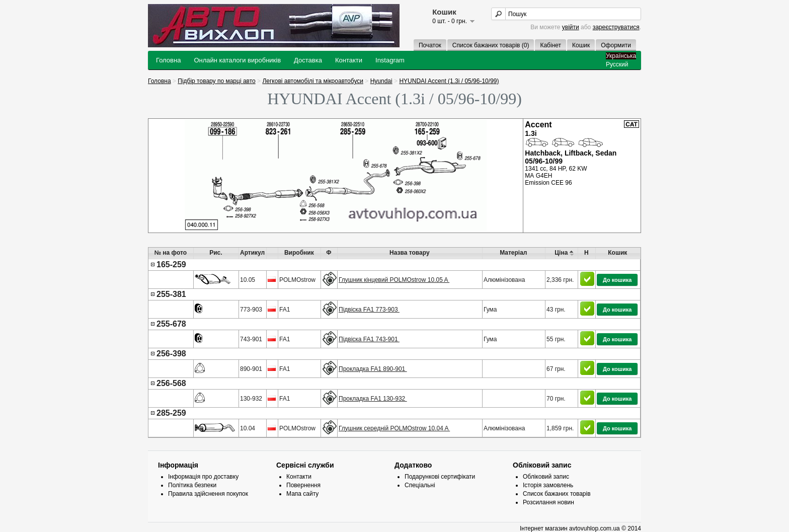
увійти (571, 27)
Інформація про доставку (203, 477)
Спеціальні (420, 485)
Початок (430, 45)
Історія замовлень (548, 485)
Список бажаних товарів (557, 494)
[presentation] (395, 348)
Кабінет (550, 45)
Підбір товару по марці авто (216, 81)
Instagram (390, 60)
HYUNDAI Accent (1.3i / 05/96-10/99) (449, 81)
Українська (621, 56)
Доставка (308, 60)
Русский (617, 64)
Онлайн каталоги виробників (237, 60)
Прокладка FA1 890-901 (373, 369)
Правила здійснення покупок (208, 494)
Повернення (303, 485)
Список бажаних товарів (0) (491, 45)
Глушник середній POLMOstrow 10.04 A (394, 428)
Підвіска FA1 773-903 (369, 310)
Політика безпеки (192, 485)
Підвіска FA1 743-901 (369, 339)
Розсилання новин (548, 502)
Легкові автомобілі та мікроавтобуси (313, 81)
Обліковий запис (546, 477)
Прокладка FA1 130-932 (373, 399)
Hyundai (381, 81)
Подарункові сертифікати (440, 477)
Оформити (616, 45)
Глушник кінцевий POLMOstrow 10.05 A (394, 280)
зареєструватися (616, 27)
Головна (168, 60)
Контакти (349, 60)
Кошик (581, 45)
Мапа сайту (302, 494)
